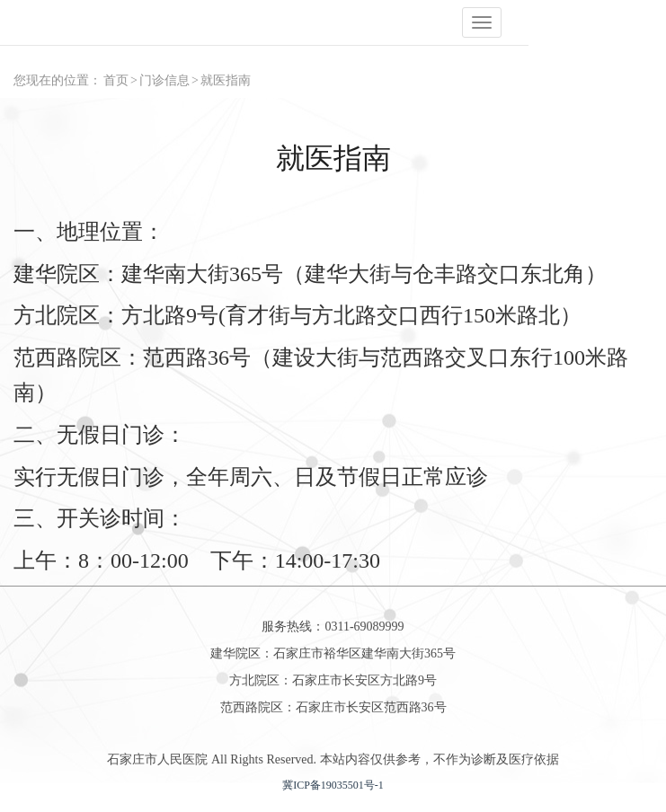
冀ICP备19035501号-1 (333, 785)
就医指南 (226, 80)
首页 (116, 80)
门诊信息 (164, 80)
